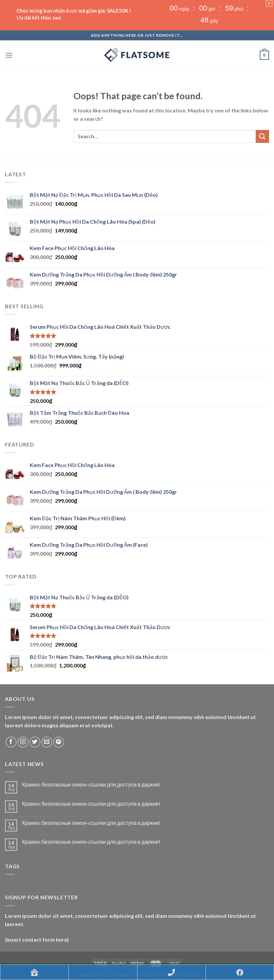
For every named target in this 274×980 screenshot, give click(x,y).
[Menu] (9, 32)
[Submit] (262, 113)
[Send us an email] (47, 719)
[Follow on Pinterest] (59, 719)
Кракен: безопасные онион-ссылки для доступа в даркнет (91, 761)
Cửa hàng (118, 952)
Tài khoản (147, 952)
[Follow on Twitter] (35, 719)
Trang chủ (89, 952)
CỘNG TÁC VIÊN (181, 952)
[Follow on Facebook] (11, 719)
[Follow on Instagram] (23, 719)
